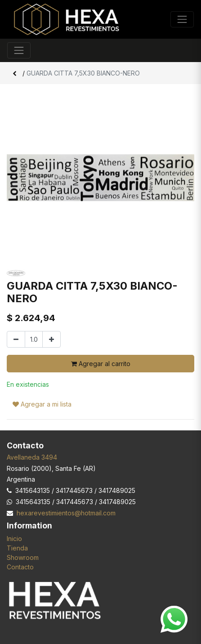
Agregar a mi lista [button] (42, 404)
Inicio (14, 539)
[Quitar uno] (16, 339)
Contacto (20, 567)
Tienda (17, 548)
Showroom (23, 557)
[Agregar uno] (51, 339)
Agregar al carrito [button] (101, 364)
